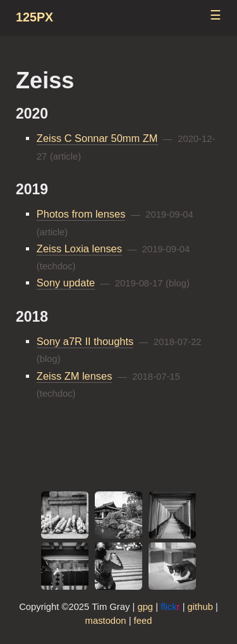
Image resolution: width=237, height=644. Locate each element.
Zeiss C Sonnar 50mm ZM (97, 138)
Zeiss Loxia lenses (79, 249)
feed (143, 621)
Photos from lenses (81, 214)
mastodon (106, 621)
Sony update (66, 283)
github (200, 607)
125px (34, 17)
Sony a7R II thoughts (85, 341)
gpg (145, 607)
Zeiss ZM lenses (75, 376)
